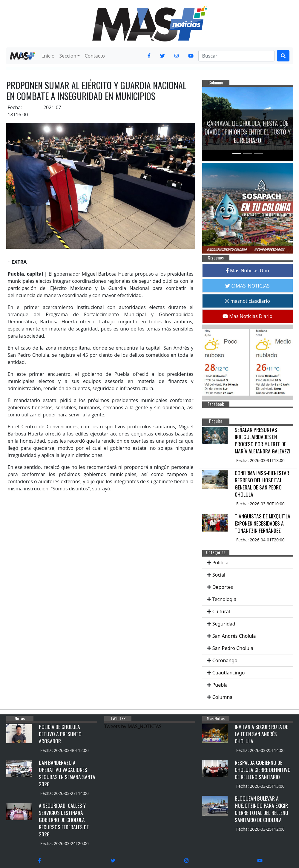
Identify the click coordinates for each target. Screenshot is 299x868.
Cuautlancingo (229, 673)
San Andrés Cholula (234, 636)
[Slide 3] (258, 153)
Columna (223, 697)
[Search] (236, 56)
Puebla (220, 685)
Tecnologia (224, 599)
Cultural (221, 611)
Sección (68, 56)
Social (219, 575)
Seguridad (224, 624)
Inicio (49, 56)
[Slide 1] (237, 153)
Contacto (95, 56)
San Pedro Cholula (233, 648)
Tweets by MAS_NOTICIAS (133, 726)
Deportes (223, 587)
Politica (220, 563)
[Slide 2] (248, 153)
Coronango (225, 660)
